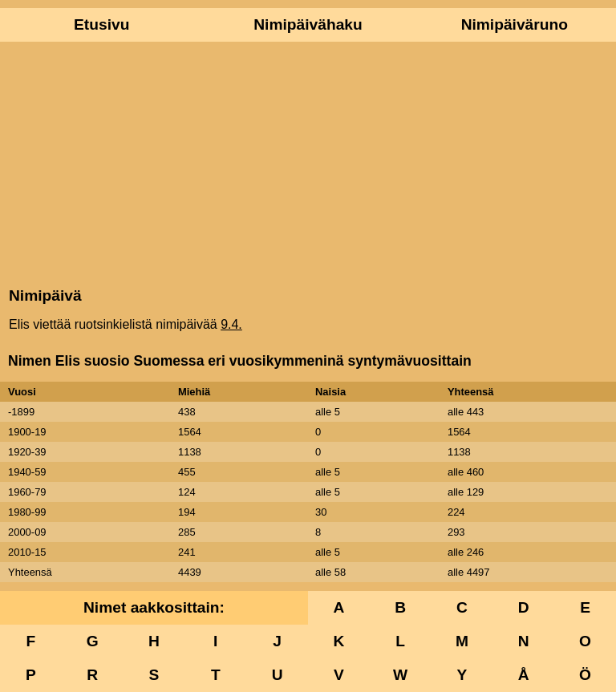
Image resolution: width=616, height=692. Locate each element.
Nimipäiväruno (515, 24)
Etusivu (101, 24)
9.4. (231, 324)
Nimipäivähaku (308, 24)
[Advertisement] (308, 163)
